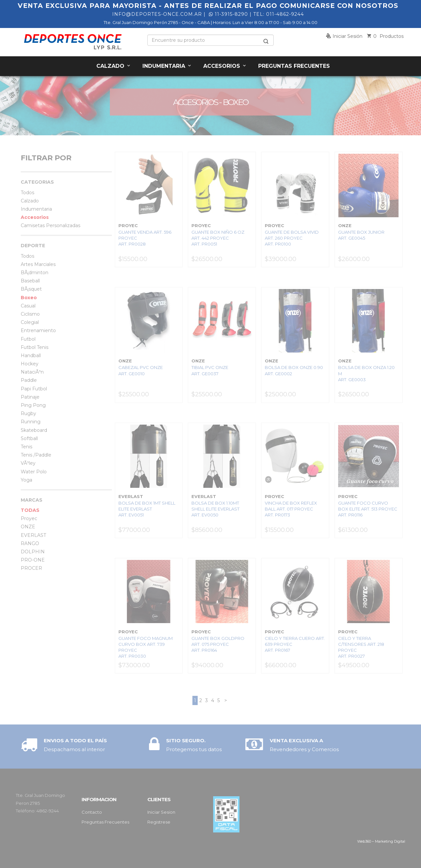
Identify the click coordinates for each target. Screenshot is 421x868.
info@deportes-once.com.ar (157, 14)
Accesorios (225, 66)
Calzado (114, 66)
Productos (385, 36)
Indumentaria (167, 66)
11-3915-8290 (228, 14)
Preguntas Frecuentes (294, 66)
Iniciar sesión (344, 36)
